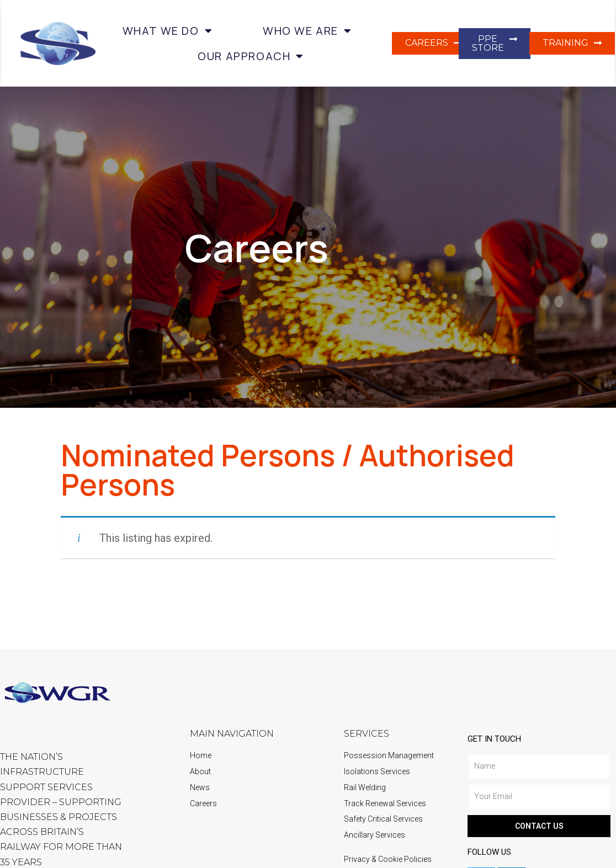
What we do (168, 31)
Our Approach (251, 56)
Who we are (307, 31)
